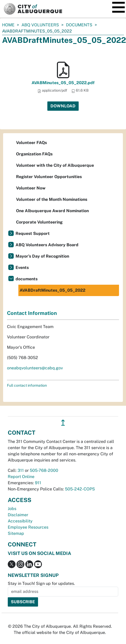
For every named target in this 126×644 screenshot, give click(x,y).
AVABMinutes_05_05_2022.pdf (63, 83)
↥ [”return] (63, 423)
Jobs (12, 509)
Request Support (33, 233)
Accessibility (20, 521)
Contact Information (32, 313)
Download (63, 106)
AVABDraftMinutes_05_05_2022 (53, 290)
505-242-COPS (80, 489)
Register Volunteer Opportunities (49, 177)
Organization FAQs (34, 154)
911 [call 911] (38, 483)
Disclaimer (18, 515)
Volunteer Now (31, 188)
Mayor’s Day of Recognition (42, 256)
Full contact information (27, 385)
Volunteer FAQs (31, 143)
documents (79, 25)
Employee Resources (28, 527)
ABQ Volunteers (40, 25)
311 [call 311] (21, 470)
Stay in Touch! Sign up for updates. (41, 583)
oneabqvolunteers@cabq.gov (35, 368)
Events (22, 268)
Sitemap (16, 533)
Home (8, 25)
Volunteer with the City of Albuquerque (55, 165)
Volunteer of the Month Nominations (52, 199)
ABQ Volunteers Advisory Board (47, 245)
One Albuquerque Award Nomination (52, 211)
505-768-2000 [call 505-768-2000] (44, 470)
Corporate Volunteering (39, 222)
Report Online (21, 477)
